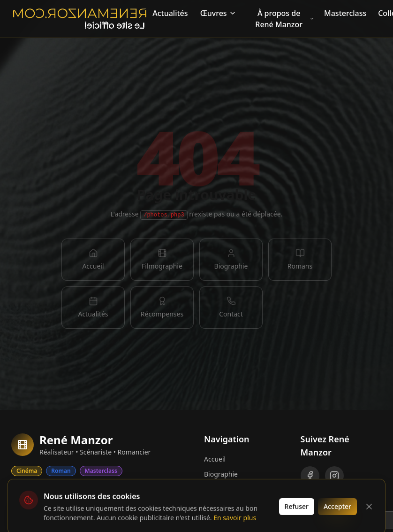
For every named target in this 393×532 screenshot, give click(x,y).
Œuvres (218, 13)
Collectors (41, 490)
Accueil (215, 459)
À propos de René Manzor (285, 19)
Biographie (221, 474)
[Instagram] (334, 476)
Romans (216, 504)
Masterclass (345, 13)
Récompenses (225, 519)
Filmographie (224, 489)
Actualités (170, 13)
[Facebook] (310, 476)
